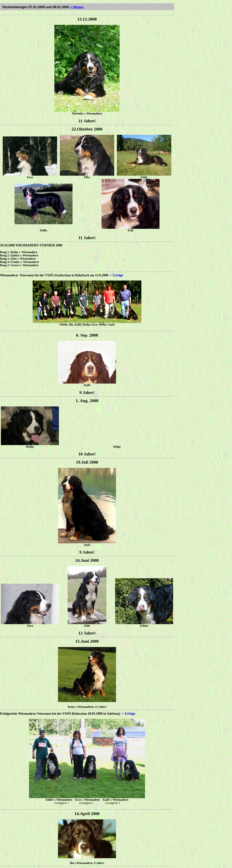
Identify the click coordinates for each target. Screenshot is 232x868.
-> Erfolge (116, 275)
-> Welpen (77, 7)
